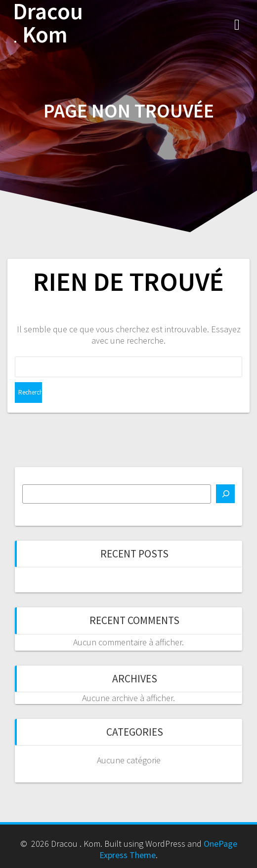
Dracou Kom (48, 23)
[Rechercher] (225, 494)
